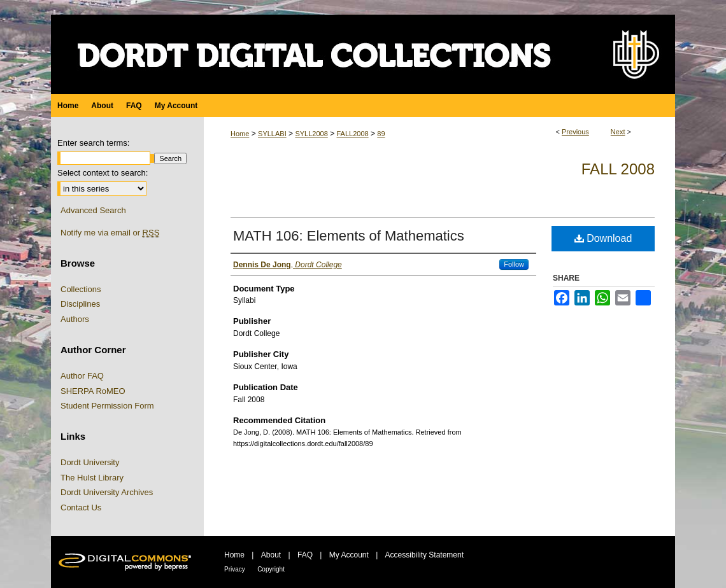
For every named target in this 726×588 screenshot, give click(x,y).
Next (618, 132)
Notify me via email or (110, 233)
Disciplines (80, 304)
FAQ (305, 555)
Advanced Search (93, 210)
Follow (514, 264)
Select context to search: (103, 173)
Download (603, 238)
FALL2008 (352, 134)
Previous (575, 132)
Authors (75, 319)
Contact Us (81, 507)
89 (381, 134)
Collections (81, 289)
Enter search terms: (93, 143)
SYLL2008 (311, 134)
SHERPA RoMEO (93, 391)
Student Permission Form (107, 406)
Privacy (235, 569)
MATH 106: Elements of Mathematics (349, 236)
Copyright (271, 569)
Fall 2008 (618, 169)
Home (240, 134)
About (271, 555)
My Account (349, 555)
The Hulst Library (92, 478)
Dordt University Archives (107, 492)
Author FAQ (82, 376)
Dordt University (90, 462)
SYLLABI (272, 134)
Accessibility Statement (424, 555)
